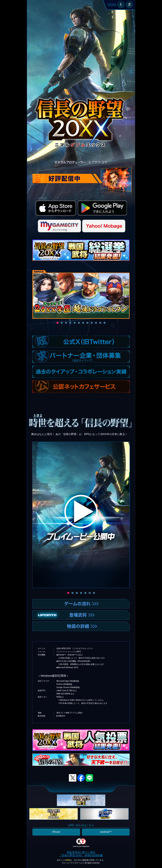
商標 (68, 860)
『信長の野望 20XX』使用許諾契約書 (81, 855)
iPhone (56, 832)
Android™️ (106, 832)
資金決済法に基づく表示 (81, 852)
